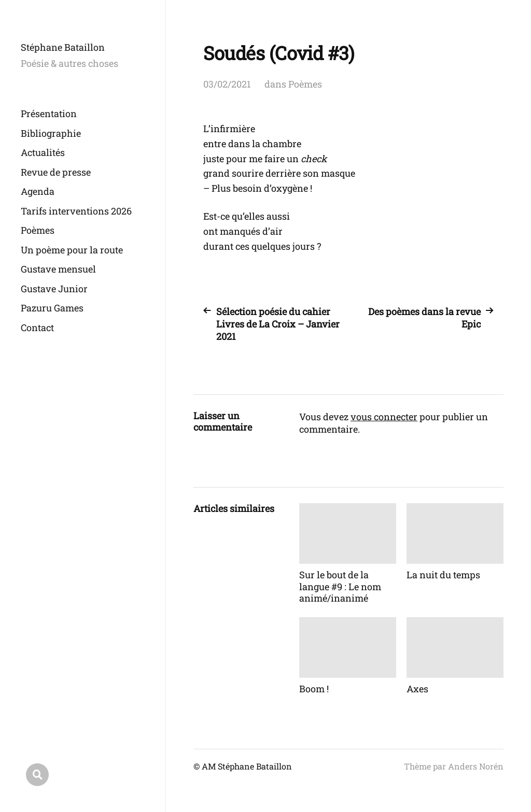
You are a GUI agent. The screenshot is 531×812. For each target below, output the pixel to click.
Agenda (38, 191)
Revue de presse (56, 172)
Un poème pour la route (72, 250)
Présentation (49, 113)
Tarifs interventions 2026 (76, 211)
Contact (37, 327)
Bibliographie (51, 133)
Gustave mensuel (58, 269)
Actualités (43, 152)
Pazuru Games (52, 308)
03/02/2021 (227, 84)
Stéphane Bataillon (63, 47)
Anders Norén (476, 766)
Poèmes (38, 230)
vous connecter (384, 417)
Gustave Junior (54, 289)
